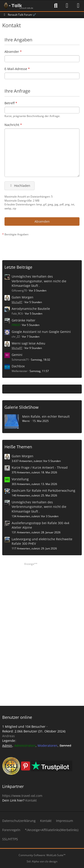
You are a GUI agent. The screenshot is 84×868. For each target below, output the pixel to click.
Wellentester (20, 371)
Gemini (17, 355)
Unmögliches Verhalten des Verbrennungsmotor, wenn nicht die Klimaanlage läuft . (39, 281)
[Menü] (78, 6)
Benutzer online (17, 717)
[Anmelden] (67, 6)
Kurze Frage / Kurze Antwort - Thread (40, 467)
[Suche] (56, 6)
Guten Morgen (23, 297)
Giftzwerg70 (19, 290)
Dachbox (18, 366)
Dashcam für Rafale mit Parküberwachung (43, 490)
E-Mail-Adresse (16, 69)
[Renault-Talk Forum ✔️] (18, 6)
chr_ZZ (16, 337)
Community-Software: (42, 855)
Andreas (9, 736)
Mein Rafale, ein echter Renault (46, 416)
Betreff (10, 103)
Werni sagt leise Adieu (28, 343)
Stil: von (42, 861)
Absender (12, 52)
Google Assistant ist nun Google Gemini (41, 332)
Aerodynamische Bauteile (31, 309)
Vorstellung (20, 479)
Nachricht (12, 125)
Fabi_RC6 (17, 314)
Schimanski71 (20, 360)
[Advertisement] (43, 247)
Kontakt (31, 800)
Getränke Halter (24, 320)
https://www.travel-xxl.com (22, 796)
